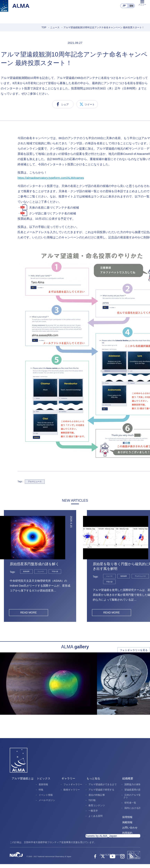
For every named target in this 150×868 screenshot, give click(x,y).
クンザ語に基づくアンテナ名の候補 (53, 213)
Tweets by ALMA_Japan (101, 836)
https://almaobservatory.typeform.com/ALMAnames (51, 178)
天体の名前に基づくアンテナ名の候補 (54, 208)
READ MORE (28, 612)
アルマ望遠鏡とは (23, 778)
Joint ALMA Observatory (112, 855)
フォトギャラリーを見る (134, 650)
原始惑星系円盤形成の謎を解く (34, 564)
